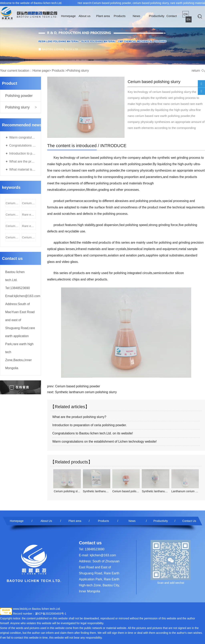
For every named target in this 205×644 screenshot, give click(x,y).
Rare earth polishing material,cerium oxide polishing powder (29, 214)
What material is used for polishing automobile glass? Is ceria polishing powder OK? (23, 169)
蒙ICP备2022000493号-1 (51, 614)
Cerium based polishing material (13, 214)
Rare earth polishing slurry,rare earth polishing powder (29, 226)
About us (84, 16)
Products (120, 16)
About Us (46, 521)
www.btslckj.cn (22, 609)
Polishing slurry (17, 107)
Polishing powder (19, 96)
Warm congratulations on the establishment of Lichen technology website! (23, 137)
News (137, 16)
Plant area (103, 16)
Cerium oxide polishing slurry (13, 226)
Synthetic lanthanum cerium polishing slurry (86, 392)
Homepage (68, 16)
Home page (41, 71)
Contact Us (189, 521)
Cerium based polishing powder (13, 203)
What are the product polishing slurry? (23, 161)
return (196, 71)
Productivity (157, 16)
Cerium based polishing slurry (29, 203)
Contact (172, 16)
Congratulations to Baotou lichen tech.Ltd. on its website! (23, 145)
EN (188, 19)
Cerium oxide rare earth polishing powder (13, 237)
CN (186, 14)
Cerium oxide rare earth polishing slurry (29, 237)
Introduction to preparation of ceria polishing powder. (23, 153)
